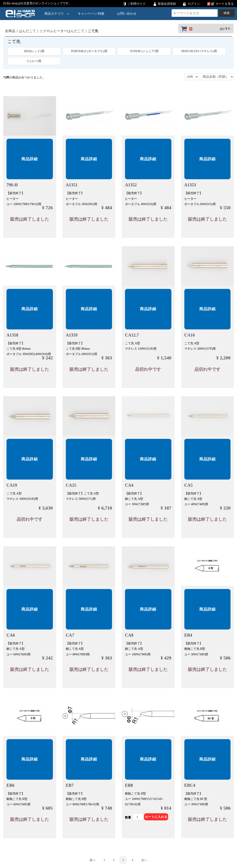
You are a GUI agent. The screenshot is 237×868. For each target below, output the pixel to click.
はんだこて (27, 31)
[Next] (144, 860)
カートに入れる (156, 817)
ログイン (194, 4)
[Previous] (93, 860)
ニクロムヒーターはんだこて (62, 31)
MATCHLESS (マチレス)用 (199, 51)
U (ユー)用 (34, 61)
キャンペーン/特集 (91, 14)
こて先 (93, 31)
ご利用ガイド (137, 4)
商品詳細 (30, 159)
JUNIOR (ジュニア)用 (144, 51)
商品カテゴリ (57, 13)
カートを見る (225, 4)
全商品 (10, 31)
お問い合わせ (127, 14)
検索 (227, 13)
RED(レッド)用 (34, 51)
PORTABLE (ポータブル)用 (89, 51)
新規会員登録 (167, 4)
